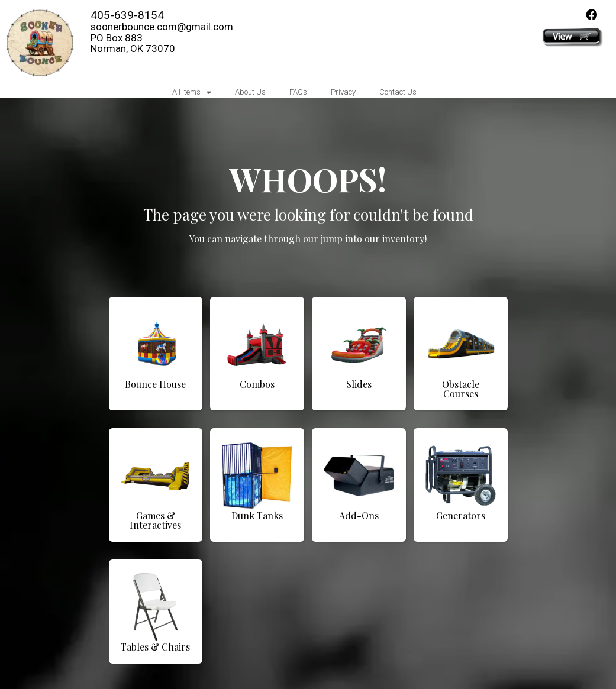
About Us (250, 92)
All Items (192, 93)
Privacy (343, 92)
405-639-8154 (127, 15)
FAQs (298, 92)
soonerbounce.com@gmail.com (162, 27)
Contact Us (398, 92)
